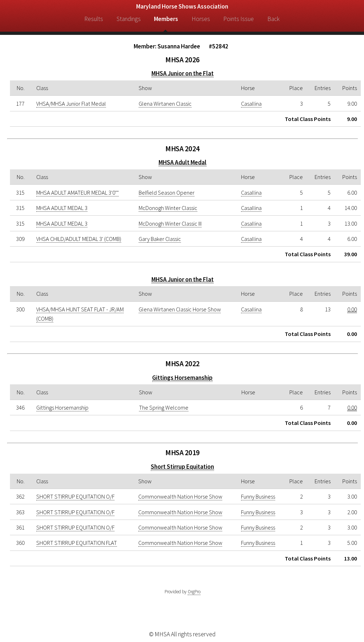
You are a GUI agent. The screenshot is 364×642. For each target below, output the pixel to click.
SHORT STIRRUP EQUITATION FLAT (77, 543)
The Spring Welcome (164, 407)
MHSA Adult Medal (183, 162)
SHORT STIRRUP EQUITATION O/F (75, 496)
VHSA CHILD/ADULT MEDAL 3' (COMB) (79, 239)
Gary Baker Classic (160, 239)
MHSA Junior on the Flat (183, 73)
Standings (129, 19)
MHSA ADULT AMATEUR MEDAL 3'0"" (77, 193)
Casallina (251, 104)
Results (94, 19)
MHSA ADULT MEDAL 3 (62, 208)
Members (166, 19)
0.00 (352, 309)
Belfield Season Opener (167, 193)
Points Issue (239, 19)
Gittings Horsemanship (182, 378)
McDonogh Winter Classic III (170, 223)
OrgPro (194, 592)
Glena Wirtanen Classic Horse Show (180, 309)
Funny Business (258, 496)
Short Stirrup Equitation (182, 467)
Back (274, 19)
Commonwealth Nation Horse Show (180, 496)
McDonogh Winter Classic (168, 208)
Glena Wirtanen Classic (165, 104)
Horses (201, 19)
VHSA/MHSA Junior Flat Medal (71, 104)
